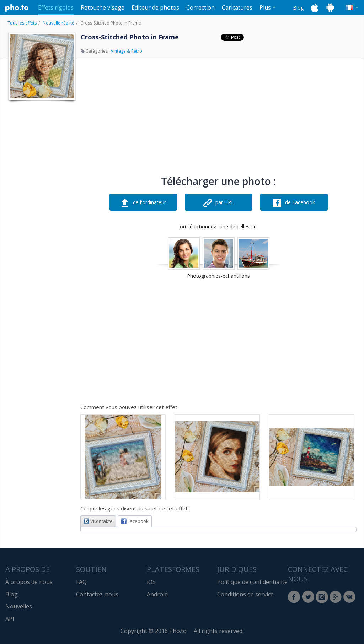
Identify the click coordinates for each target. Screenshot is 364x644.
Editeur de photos (155, 7)
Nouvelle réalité (58, 23)
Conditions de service (245, 594)
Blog (298, 8)
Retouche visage (103, 7)
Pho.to (17, 8)
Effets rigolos (56, 7)
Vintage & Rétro (127, 51)
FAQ (81, 582)
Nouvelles (19, 606)
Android (157, 594)
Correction (200, 7)
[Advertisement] (41, 211)
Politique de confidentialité (252, 582)
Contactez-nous (97, 594)
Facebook (135, 521)
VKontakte (98, 521)
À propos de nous (29, 582)
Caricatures (237, 7)
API (10, 619)
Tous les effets (22, 23)
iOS (151, 582)
